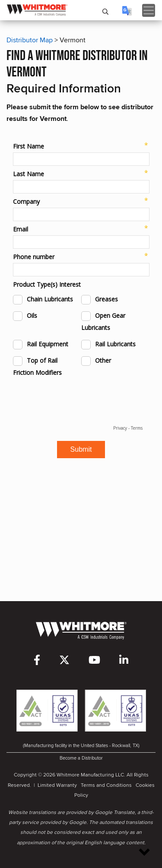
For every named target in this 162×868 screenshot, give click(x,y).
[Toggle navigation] (149, 10)
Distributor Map (30, 40)
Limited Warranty (57, 785)
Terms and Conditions (106, 785)
